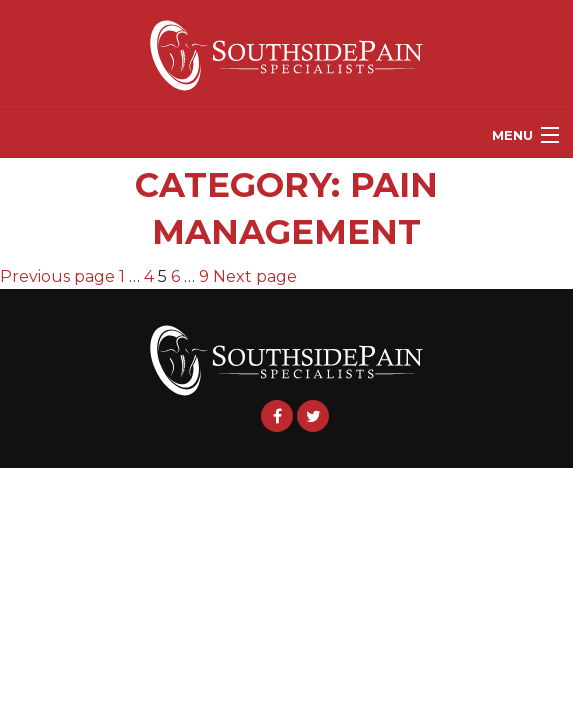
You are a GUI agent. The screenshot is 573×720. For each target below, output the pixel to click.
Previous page (57, 276)
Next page (255, 276)
